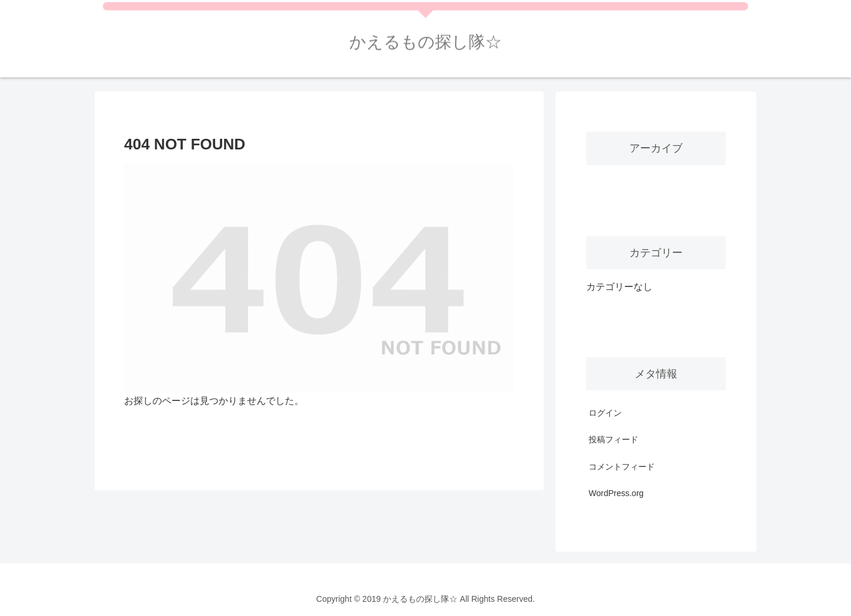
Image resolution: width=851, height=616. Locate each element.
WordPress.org (616, 493)
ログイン (605, 413)
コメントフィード (622, 467)
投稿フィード (613, 439)
